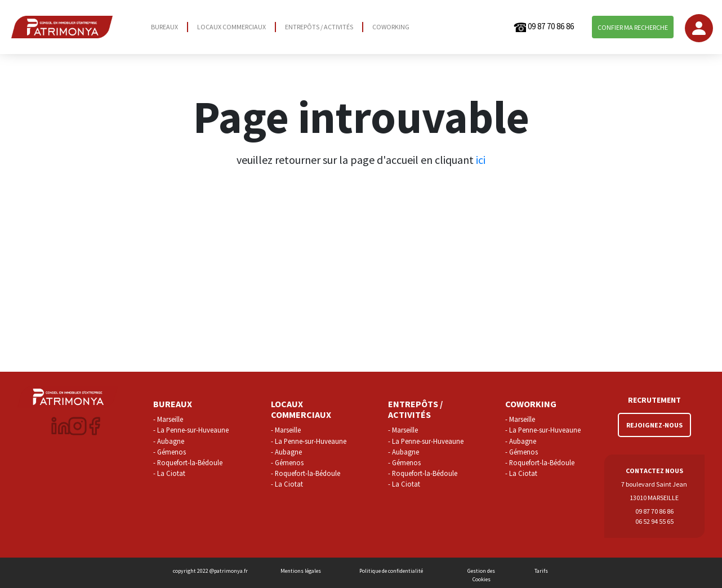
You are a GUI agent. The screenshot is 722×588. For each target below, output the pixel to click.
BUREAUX (164, 27)
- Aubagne (169, 441)
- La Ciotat (169, 473)
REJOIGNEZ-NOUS (654, 425)
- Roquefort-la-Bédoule (188, 462)
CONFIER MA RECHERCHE (633, 27)
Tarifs (541, 571)
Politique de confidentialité (391, 571)
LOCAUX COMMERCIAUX (231, 27)
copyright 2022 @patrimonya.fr (210, 571)
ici (481, 160)
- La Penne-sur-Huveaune (191, 430)
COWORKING (391, 27)
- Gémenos (170, 452)
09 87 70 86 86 (543, 28)
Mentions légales (301, 571)
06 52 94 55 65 (654, 521)
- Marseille (168, 419)
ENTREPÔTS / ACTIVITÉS (319, 27)
